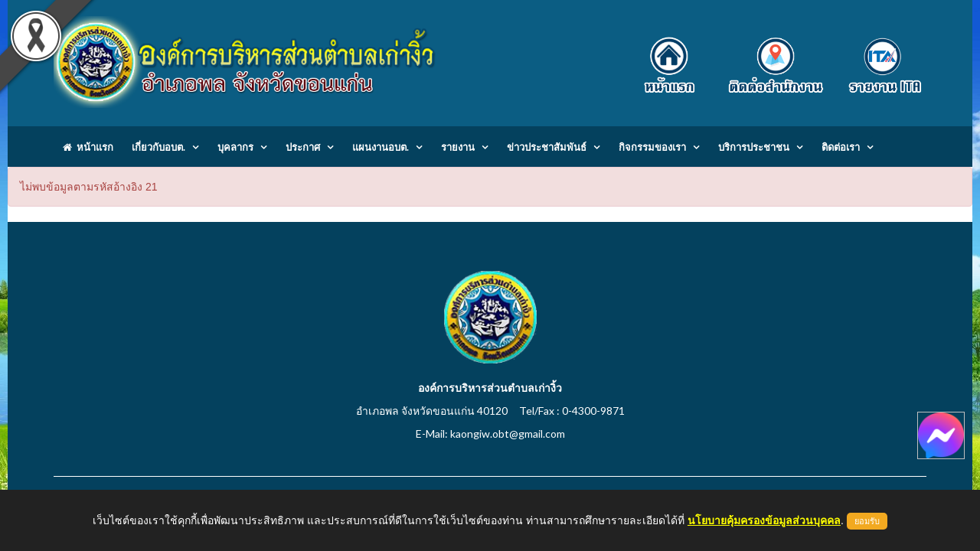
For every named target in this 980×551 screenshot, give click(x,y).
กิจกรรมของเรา (652, 147)
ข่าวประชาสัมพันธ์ (547, 147)
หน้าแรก (88, 147)
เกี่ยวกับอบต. (158, 147)
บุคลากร (235, 147)
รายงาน (458, 147)
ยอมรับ (867, 521)
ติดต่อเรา (841, 147)
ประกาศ (303, 147)
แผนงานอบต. (381, 147)
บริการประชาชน (754, 147)
